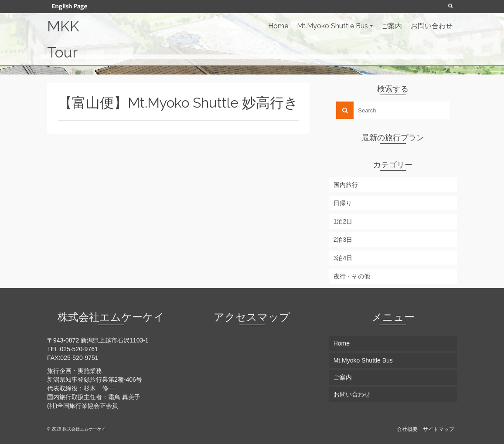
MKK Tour (63, 39)
